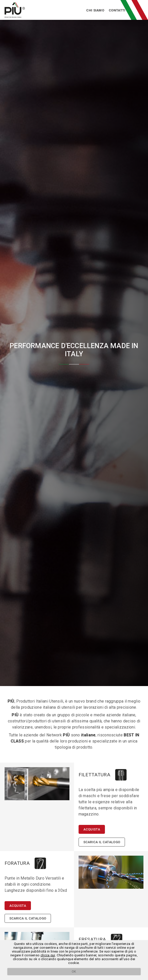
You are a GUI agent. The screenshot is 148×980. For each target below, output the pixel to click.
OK (74, 971)
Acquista (92, 829)
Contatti (117, 10)
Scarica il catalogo (102, 842)
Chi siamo (95, 10)
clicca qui (48, 955)
